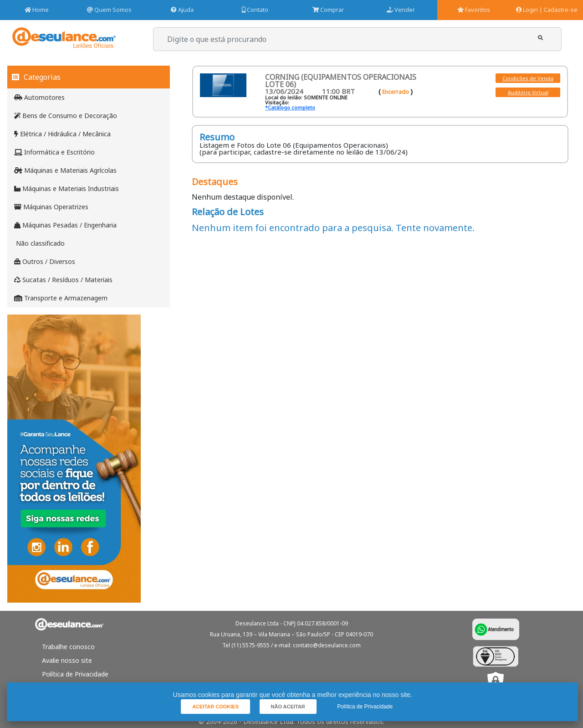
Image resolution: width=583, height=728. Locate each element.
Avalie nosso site (67, 660)
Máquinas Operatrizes (51, 207)
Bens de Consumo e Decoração (66, 116)
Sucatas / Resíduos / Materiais (63, 280)
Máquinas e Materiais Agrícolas (65, 170)
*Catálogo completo (290, 107)
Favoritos (474, 10)
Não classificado (39, 243)
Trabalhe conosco (68, 647)
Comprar (328, 10)
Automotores (39, 97)
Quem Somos (109, 10)
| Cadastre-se (558, 10)
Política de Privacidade (75, 674)
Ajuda (182, 10)
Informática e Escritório (54, 152)
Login (527, 10)
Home (37, 10)
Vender (401, 10)
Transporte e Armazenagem (61, 298)
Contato (255, 10)
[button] (540, 38)
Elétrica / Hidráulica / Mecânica (62, 134)
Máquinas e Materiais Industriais (66, 188)
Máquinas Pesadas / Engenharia (65, 225)
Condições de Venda (528, 78)
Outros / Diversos (45, 261)
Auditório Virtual (528, 92)
